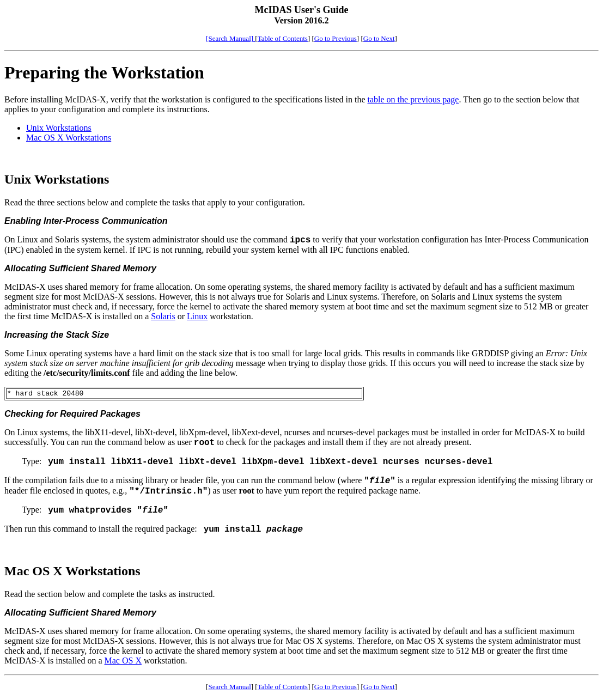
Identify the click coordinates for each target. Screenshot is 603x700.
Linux (197, 316)
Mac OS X (123, 662)
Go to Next (379, 38)
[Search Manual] (230, 38)
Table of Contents (283, 38)
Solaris (163, 316)
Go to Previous (336, 38)
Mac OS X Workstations (69, 138)
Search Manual (229, 688)
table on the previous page (413, 99)
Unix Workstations (59, 128)
